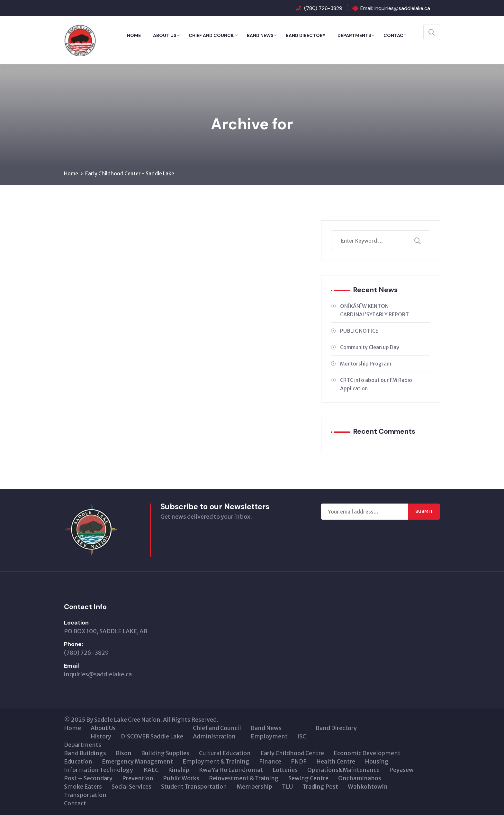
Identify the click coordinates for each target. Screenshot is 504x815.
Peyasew (401, 770)
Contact (395, 35)
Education (78, 762)
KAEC (151, 770)
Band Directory (306, 35)
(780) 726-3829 (323, 8)
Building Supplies (165, 753)
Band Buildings (85, 753)
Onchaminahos (360, 778)
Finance (270, 762)
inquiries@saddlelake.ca (98, 675)
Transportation (85, 795)
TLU (287, 787)
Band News (260, 35)
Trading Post (320, 787)
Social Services (131, 787)
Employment (269, 737)
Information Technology (99, 770)
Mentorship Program (366, 364)
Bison (124, 753)
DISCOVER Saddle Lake (152, 737)
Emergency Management (137, 762)
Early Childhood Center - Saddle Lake (130, 173)
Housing (377, 762)
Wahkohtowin (368, 787)
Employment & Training (216, 762)
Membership (254, 787)
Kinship (179, 770)
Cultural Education (225, 753)
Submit (424, 512)
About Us (165, 35)
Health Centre (336, 762)
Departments (354, 35)
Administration (214, 737)
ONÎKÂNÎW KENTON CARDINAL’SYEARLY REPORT (374, 310)
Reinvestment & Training (244, 778)
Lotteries (285, 770)
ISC (302, 737)
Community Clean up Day (370, 347)
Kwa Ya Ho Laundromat (231, 770)
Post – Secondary (88, 778)
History (101, 737)
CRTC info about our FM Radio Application (376, 384)
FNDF (299, 762)
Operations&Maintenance (343, 770)
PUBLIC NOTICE (359, 331)
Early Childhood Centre (292, 753)
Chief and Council (212, 35)
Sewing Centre (308, 778)
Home (134, 35)
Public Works (181, 778)
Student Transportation (194, 787)
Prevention (138, 778)
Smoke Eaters (83, 787)
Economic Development (367, 753)
